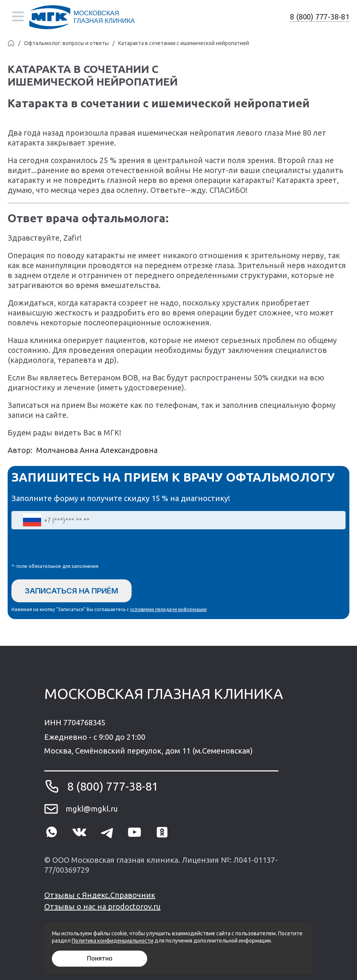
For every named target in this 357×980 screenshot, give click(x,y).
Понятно (100, 958)
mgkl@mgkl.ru (92, 809)
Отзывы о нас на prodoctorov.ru (102, 906)
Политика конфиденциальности (113, 941)
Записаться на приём (72, 591)
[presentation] (69, 548)
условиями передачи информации (168, 609)
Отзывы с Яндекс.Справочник (100, 895)
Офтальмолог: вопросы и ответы (66, 43)
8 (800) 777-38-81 (320, 17)
